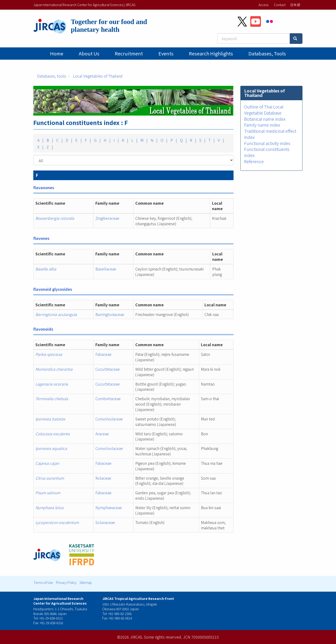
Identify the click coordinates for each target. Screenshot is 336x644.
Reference (254, 161)
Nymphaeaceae (109, 507)
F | (87, 140)
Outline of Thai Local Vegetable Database (264, 110)
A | (40, 140)
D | (68, 140)
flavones (41, 238)
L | (134, 140)
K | (125, 140)
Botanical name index (265, 119)
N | (154, 140)
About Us (89, 53)
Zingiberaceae (107, 218)
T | (211, 140)
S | (202, 140)
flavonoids (43, 329)
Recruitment (129, 53)
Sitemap (86, 582)
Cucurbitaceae (108, 369)
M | (144, 140)
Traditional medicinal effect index (270, 134)
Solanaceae (105, 522)
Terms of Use (43, 582)
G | (97, 140)
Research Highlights (211, 53)
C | (59, 140)
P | (173, 140)
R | (193, 140)
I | (116, 140)
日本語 (295, 5)
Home (57, 53)
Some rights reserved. (163, 637)
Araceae (102, 434)
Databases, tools (267, 53)
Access (264, 5)
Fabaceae (103, 354)
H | (107, 140)
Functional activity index (267, 143)
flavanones (44, 187)
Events (166, 53)
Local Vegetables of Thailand (98, 76)
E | (78, 140)
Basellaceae (106, 269)
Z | (49, 147)
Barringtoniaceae (110, 314)
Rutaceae (103, 478)
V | (220, 140)
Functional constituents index (267, 152)
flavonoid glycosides (53, 289)
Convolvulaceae (109, 419)
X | (40, 147)
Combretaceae (108, 399)
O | (164, 140)
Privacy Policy (66, 582)
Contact (280, 5)
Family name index (262, 125)
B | (49, 140)
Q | (183, 140)
